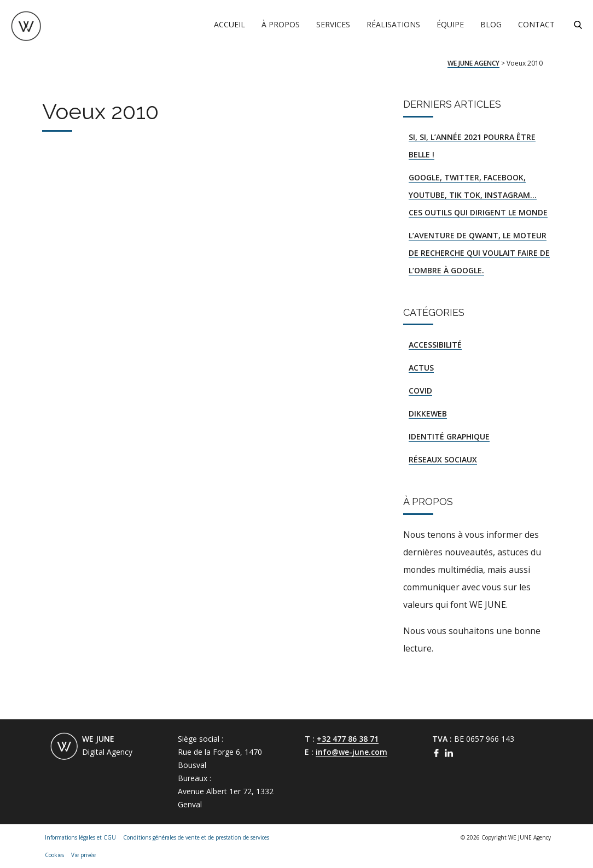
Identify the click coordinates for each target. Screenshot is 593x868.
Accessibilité (435, 345)
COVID (420, 391)
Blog (491, 24)
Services (333, 24)
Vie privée (83, 855)
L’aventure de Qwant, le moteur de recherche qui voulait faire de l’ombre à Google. (479, 253)
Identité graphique (449, 436)
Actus (421, 368)
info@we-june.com (351, 752)
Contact (536, 24)
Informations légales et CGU (80, 837)
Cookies (54, 855)
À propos (281, 24)
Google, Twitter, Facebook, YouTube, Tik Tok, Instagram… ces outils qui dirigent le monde (478, 195)
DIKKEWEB (428, 414)
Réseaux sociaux (443, 459)
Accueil (229, 24)
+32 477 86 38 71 (348, 739)
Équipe (450, 24)
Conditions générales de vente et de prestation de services (196, 837)
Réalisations (393, 24)
